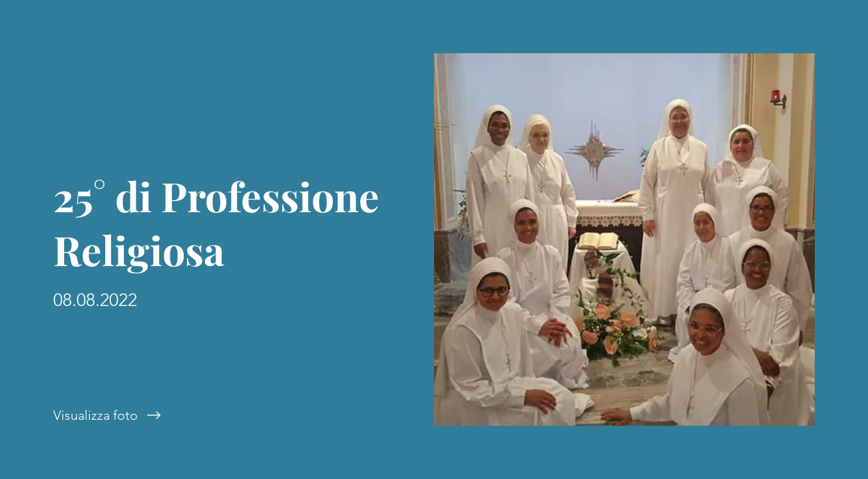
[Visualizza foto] (217, 415)
